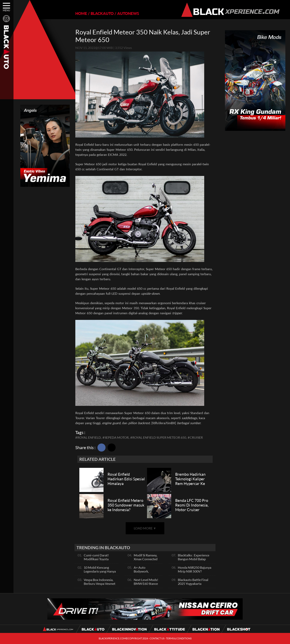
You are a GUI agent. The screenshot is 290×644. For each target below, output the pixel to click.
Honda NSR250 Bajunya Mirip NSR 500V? (195, 569)
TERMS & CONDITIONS (179, 638)
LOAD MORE (145, 528)
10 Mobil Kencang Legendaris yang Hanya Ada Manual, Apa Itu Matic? (100, 573)
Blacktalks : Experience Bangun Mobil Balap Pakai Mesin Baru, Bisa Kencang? (194, 561)
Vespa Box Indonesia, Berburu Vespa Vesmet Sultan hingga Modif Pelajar (100, 585)
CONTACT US (157, 638)
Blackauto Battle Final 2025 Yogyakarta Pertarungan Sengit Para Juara (195, 585)
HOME (81, 13)
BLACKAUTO (102, 13)
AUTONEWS (128, 13)
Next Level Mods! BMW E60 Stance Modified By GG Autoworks (146, 585)
